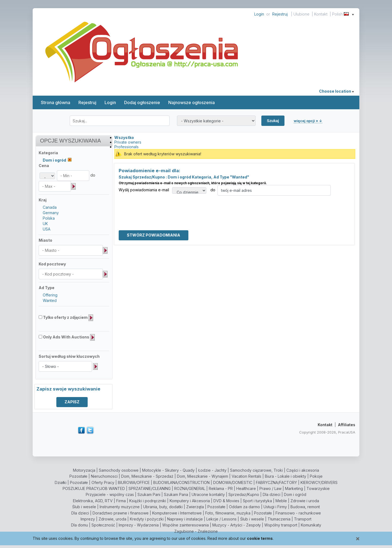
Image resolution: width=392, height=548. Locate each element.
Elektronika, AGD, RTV (93, 501)
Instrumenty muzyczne (120, 507)
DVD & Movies (226, 501)
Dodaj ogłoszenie (142, 102)
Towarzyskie (318, 488)
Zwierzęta (195, 507)
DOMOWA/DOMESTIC (233, 482)
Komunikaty (311, 525)
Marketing (294, 488)
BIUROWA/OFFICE (134, 482)
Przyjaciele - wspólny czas (110, 494)
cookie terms (260, 538)
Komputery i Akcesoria (190, 501)
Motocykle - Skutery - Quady (168, 470)
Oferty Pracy (103, 482)
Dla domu (79, 525)
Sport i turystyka (257, 501)
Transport (303, 519)
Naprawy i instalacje (185, 519)
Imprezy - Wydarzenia (139, 525)
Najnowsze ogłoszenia (192, 102)
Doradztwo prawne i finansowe (121, 513)
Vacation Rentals (246, 476)
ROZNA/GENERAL (190, 488)
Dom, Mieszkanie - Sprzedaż (147, 476)
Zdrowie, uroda (112, 519)
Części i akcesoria (303, 470)
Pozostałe (78, 476)
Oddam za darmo (244, 507)
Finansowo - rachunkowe (298, 513)
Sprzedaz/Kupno (244, 494)
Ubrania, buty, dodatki (163, 507)
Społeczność (103, 525)
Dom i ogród (295, 494)
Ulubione (301, 14)
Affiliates (347, 425)
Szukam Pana (176, 494)
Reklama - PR (221, 488)
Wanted (50, 300)
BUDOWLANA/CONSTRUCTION (181, 482)
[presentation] (160, 206)
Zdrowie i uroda (305, 501)
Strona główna (56, 102)
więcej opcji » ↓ (308, 121)
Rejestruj (280, 14)
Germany (51, 213)
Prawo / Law (270, 488)
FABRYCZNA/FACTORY (276, 482)
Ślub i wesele (84, 507)
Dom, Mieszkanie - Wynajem (203, 476)
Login (259, 14)
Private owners (128, 142)
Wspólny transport (281, 525)
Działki (61, 482)
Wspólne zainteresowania (186, 525)
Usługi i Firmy (275, 507)
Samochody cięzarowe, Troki (256, 470)
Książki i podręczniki (148, 501)
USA (47, 229)
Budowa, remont (305, 507)
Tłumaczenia (279, 519)
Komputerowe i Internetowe (177, 513)
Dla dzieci (272, 494)
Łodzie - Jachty (212, 470)
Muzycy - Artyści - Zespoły (237, 525)
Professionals (126, 147)
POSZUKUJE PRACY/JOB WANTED (94, 488)
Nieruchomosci (104, 476)
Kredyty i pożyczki (147, 519)
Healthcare (246, 488)
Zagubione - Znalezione (196, 531)
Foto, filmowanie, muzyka (228, 513)
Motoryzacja (84, 470)
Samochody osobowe (119, 470)
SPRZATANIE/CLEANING (150, 488)
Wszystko (124, 137)
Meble (281, 501)
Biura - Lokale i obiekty (286, 476)
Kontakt (321, 14)
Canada (50, 207)
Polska (49, 218)
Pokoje (316, 476)
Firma (121, 501)
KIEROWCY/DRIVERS (319, 482)
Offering (50, 295)
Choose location (336, 91)
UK (45, 224)
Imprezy (88, 519)
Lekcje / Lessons (221, 519)
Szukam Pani (149, 494)
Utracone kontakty (208, 494)
